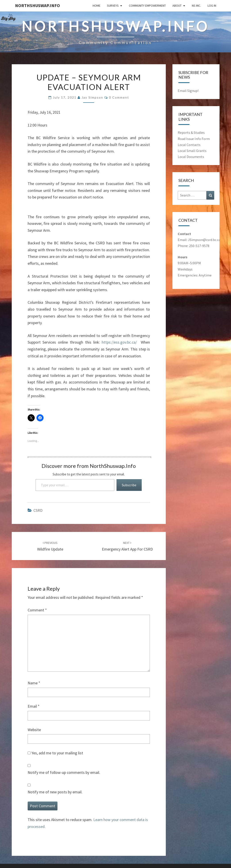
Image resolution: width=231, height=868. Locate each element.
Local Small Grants (192, 151)
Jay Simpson (92, 97)
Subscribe (129, 485)
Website (34, 730)
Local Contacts (189, 145)
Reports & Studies (191, 132)
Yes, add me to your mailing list (55, 753)
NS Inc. (196, 6)
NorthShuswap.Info (37, 5)
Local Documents (191, 157)
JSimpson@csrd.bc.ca (204, 240)
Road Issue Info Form (194, 139)
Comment (37, 610)
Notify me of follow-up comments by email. (64, 772)
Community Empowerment (147, 6)
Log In (212, 6)
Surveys (113, 6)
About (177, 6)
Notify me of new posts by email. (55, 792)
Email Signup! (188, 91)
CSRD (38, 510)
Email (34, 706)
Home (96, 6)
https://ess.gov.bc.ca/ (120, 342)
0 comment (119, 97)
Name (34, 683)
